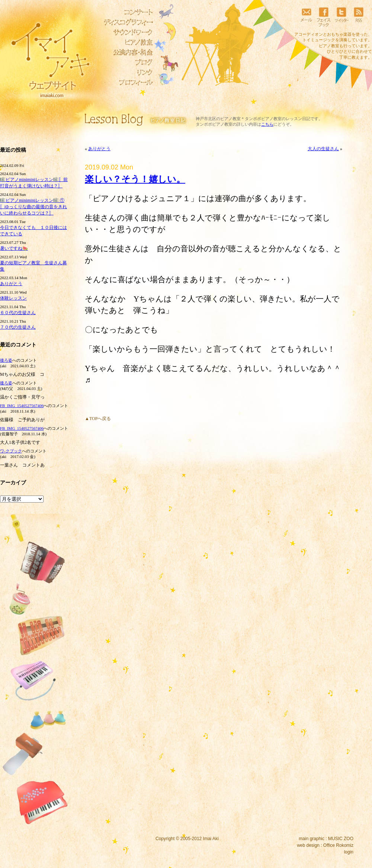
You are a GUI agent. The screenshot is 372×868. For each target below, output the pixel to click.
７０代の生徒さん (18, 327)
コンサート (126, 12)
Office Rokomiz (338, 845)
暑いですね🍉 (14, 248)
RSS (359, 17)
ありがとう (11, 284)
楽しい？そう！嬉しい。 (135, 179)
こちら (267, 124)
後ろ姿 (6, 360)
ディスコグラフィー (126, 22)
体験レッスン (13, 298)
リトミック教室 (126, 52)
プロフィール (126, 83)
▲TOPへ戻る (98, 419)
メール (306, 17)
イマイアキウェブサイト (46, 56)
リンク (126, 72)
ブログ (126, 62)
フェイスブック (324, 17)
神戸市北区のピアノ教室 (218, 119)
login (349, 852)
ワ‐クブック (11, 451)
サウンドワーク (126, 32)
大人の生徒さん (323, 149)
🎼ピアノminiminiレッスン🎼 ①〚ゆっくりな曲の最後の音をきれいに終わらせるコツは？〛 (33, 207)
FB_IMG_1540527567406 (22, 406)
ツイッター (341, 17)
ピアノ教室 (126, 42)
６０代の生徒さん (18, 313)
